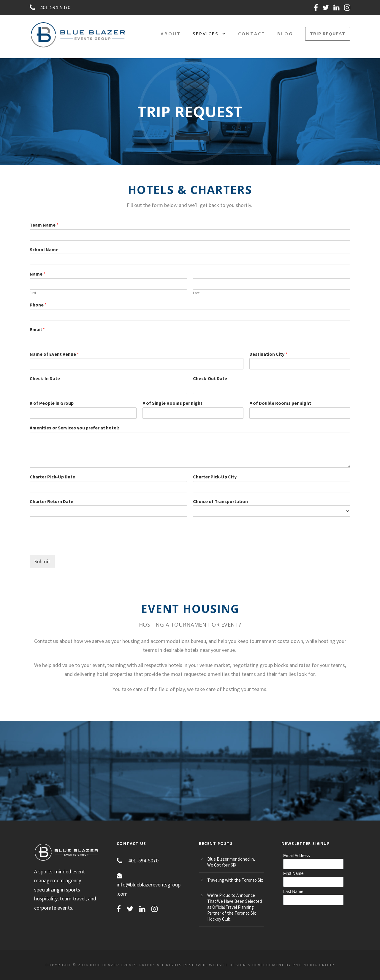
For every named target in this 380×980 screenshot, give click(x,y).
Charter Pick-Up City (215, 477)
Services (206, 34)
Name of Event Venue (54, 354)
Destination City (268, 354)
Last (196, 293)
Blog (285, 34)
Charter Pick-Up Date (52, 477)
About (171, 34)
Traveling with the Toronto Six (235, 880)
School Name (44, 249)
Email (37, 329)
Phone (38, 305)
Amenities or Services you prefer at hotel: (74, 428)
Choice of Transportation (220, 501)
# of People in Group (52, 403)
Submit (42, 561)
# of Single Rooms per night (172, 403)
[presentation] (75, 545)
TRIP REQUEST (328, 34)
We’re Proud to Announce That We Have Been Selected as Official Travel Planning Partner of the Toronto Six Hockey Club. (235, 907)
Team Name (44, 225)
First (33, 293)
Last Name (293, 892)
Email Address (296, 856)
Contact (252, 34)
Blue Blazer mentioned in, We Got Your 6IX (231, 862)
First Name (293, 873)
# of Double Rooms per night (280, 403)
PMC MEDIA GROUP (314, 965)
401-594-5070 (50, 7)
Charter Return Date (52, 501)
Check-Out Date (210, 378)
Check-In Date (45, 378)
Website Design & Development (247, 965)
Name (38, 274)
